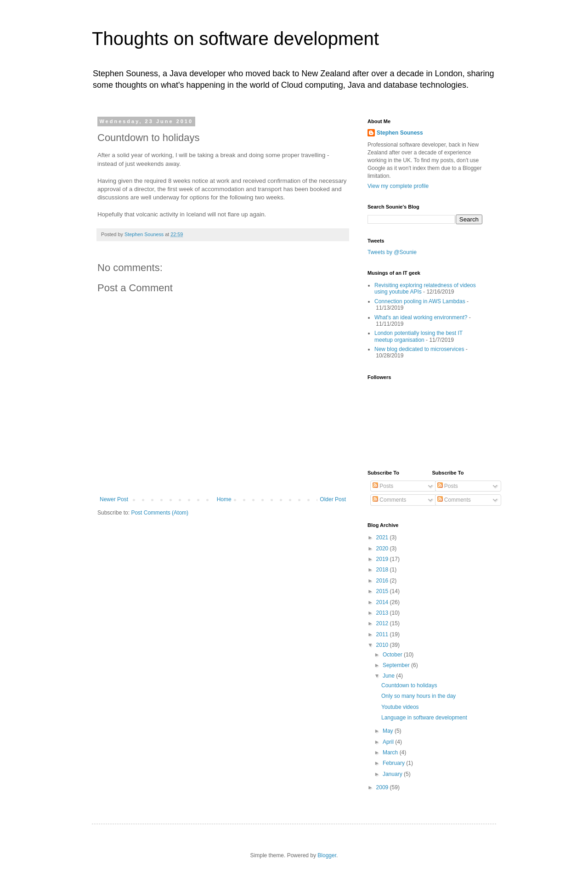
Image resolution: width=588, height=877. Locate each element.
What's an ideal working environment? (421, 317)
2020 (383, 549)
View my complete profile (398, 186)
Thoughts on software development (235, 39)
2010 (383, 645)
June (389, 676)
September (397, 665)
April (389, 742)
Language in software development (424, 718)
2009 (383, 787)
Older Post (333, 499)
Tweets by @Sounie (392, 252)
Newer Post (114, 499)
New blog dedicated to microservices (419, 349)
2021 (383, 538)
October (393, 655)
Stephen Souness (400, 133)
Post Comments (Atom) (160, 513)
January (393, 774)
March (391, 753)
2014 (383, 602)
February (394, 763)
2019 (383, 559)
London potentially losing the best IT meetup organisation (418, 336)
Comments (389, 500)
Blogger (327, 855)
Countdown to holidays (409, 685)
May (389, 731)
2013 (383, 613)
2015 (383, 591)
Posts (383, 486)
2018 (383, 570)
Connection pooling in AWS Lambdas (420, 301)
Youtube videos (400, 707)
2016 (383, 581)
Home (224, 499)
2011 (383, 634)
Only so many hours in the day (418, 696)
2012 (383, 623)
